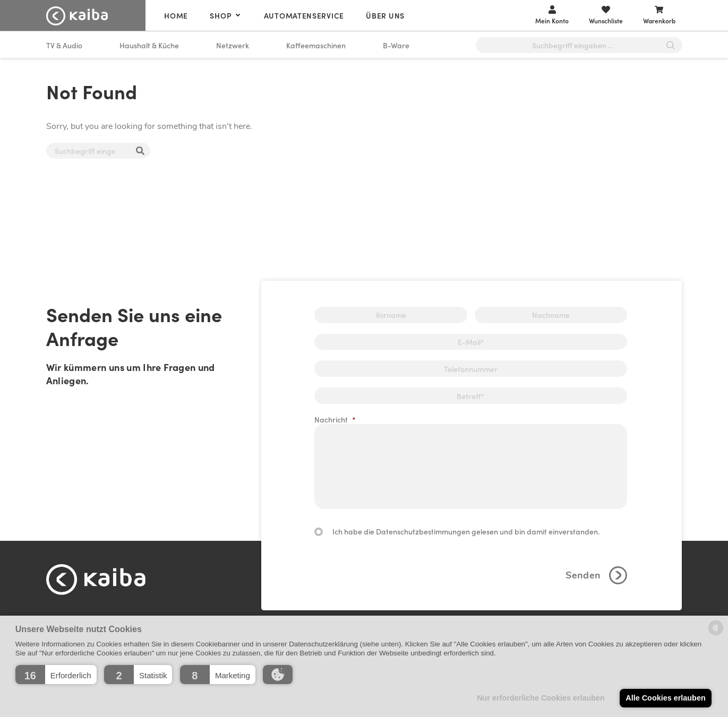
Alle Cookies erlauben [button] (665, 698)
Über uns (385, 15)
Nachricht (335, 419)
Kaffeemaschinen (316, 45)
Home (176, 15)
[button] (56, 675)
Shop (221, 15)
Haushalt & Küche (149, 45)
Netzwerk (233, 45)
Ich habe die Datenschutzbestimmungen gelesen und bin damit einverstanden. (466, 531)
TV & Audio (64, 45)
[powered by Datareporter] (716, 634)
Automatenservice (304, 15)
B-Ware (396, 45)
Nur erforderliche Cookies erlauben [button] (541, 698)
